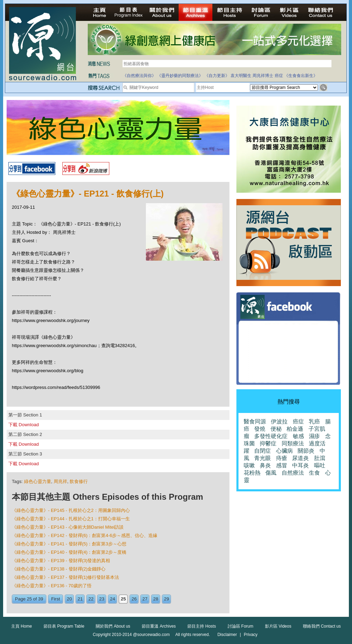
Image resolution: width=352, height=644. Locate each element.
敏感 (298, 436)
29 (166, 599)
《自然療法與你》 (139, 76)
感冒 (282, 465)
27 (145, 599)
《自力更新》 (217, 76)
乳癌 (314, 421)
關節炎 (306, 451)
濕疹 (314, 436)
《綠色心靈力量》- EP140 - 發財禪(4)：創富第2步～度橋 (69, 552)
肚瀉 (320, 458)
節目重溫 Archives (159, 626)
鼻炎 (265, 465)
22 (91, 599)
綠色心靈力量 (38, 481)
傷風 (271, 473)
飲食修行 (79, 481)
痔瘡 (282, 458)
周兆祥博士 (263, 76)
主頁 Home (21, 626)
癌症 (279, 76)
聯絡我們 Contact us (322, 626)
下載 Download (24, 425)
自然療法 (293, 473)
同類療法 (293, 443)
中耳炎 (300, 465)
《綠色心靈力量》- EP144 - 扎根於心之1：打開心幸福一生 (71, 519)
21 (80, 599)
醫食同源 (255, 421)
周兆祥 (60, 481)
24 (112, 599)
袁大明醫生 (241, 76)
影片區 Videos (278, 626)
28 (156, 599)
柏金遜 (295, 429)
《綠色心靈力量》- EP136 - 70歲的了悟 (52, 586)
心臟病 (284, 451)
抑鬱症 (268, 443)
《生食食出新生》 (301, 76)
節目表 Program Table (64, 626)
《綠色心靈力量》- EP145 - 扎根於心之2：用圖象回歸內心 (71, 510)
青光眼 (263, 458)
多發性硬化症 (271, 436)
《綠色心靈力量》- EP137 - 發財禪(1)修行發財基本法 (65, 577)
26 (134, 599)
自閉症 (263, 451)
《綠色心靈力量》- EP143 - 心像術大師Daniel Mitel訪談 (68, 527)
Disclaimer (227, 635)
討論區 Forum (241, 626)
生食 (314, 473)
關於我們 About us (113, 626)
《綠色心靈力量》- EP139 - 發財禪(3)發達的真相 (61, 561)
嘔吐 (320, 465)
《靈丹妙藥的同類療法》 (180, 76)
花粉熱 (252, 473)
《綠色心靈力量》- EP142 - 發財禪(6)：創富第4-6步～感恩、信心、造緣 (85, 535)
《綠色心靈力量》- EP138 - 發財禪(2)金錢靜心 (59, 569)
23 (102, 599)
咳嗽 (249, 465)
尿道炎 (300, 458)
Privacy (251, 635)
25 (123, 599)
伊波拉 (279, 421)
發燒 (260, 429)
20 (69, 599)
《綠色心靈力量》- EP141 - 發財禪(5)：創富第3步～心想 (69, 544)
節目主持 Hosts (202, 626)
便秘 (276, 429)
